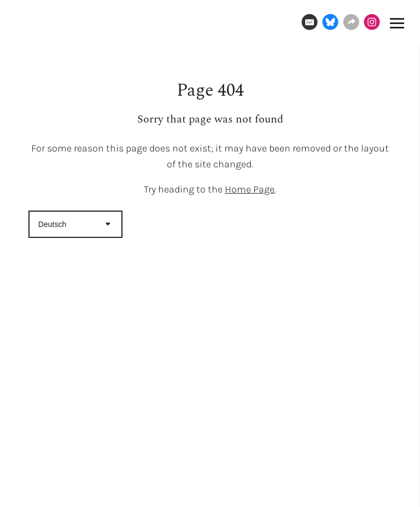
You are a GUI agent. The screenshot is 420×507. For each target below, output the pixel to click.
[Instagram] (372, 22)
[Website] (351, 22)
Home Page (250, 189)
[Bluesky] (330, 22)
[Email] (310, 22)
